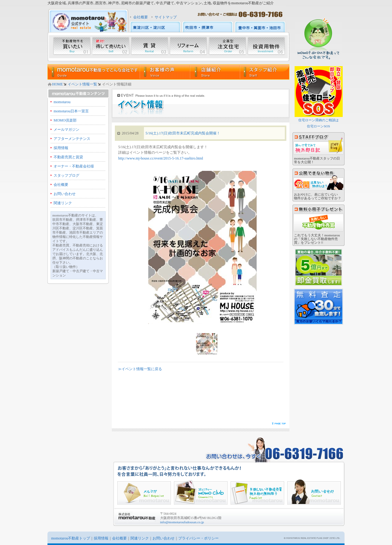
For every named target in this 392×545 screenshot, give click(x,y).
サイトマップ (166, 17)
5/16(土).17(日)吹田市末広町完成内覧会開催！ (183, 133)
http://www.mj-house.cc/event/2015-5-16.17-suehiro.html (161, 158)
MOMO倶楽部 (65, 120)
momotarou (62, 102)
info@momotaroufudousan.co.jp (182, 522)
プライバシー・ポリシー (198, 538)
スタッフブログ (66, 175)
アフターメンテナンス (72, 139)
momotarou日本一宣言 (71, 111)
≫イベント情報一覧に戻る (140, 369)
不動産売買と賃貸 (68, 157)
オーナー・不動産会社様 (74, 166)
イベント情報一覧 (82, 84)
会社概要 (141, 17)
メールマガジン (66, 130)
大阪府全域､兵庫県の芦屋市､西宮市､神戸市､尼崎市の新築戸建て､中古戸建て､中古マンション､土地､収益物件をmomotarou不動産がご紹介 (161, 3)
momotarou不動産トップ (71, 538)
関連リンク (63, 203)
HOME (57, 84)
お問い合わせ (65, 194)
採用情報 (61, 148)
